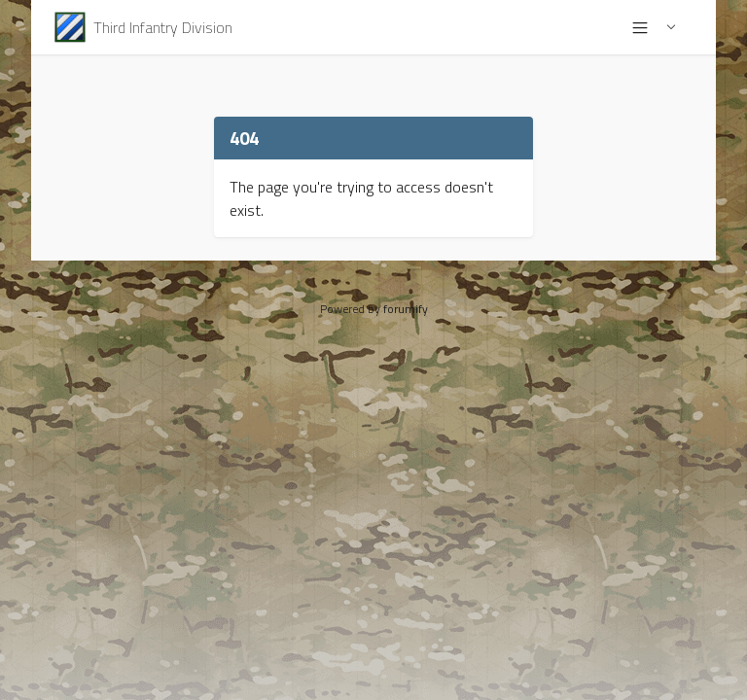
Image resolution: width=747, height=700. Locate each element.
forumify (406, 309)
